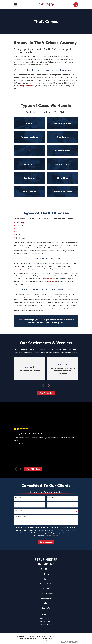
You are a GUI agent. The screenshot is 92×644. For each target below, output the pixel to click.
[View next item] (49, 385)
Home (46, 579)
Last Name (51, 498)
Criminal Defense (46, 594)
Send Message (46, 542)
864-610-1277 (46, 564)
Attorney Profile (46, 584)
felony (19, 269)
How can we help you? (21, 516)
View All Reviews (33, 469)
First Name (18, 498)
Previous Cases (46, 598)
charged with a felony (27, 86)
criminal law (50, 281)
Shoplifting (20, 223)
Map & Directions (46, 624)
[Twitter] (50, 569)
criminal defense (47, 279)
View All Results (46, 393)
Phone (17, 504)
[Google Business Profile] (46, 569)
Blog (46, 603)
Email (49, 504)
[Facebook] (42, 569)
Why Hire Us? (46, 589)
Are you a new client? (21, 510)
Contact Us (46, 608)
